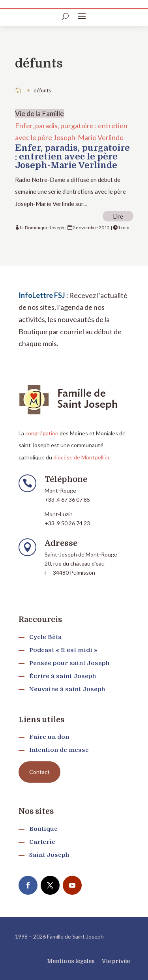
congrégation (42, 433)
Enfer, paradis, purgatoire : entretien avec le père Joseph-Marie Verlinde (72, 156)
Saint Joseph (49, 855)
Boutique (43, 829)
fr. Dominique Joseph (42, 228)
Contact (39, 772)
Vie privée (116, 961)
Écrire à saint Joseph (63, 676)
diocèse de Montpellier (81, 457)
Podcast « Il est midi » (63, 650)
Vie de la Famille (39, 113)
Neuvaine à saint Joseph (67, 689)
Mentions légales (71, 961)
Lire (118, 216)
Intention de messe (59, 750)
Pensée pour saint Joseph (69, 663)
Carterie (42, 842)
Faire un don (49, 737)
